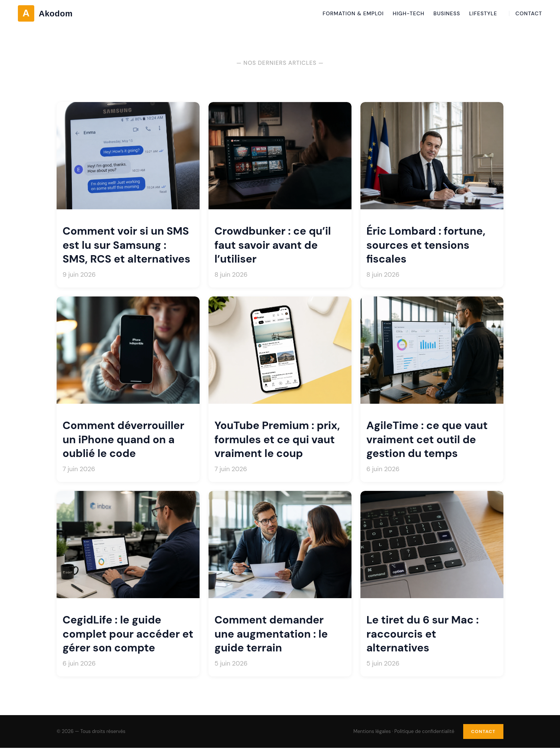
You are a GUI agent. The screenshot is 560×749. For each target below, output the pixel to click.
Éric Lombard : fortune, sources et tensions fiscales (426, 245)
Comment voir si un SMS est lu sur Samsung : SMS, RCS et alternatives (126, 245)
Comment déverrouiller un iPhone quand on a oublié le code (123, 439)
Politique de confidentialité (420, 732)
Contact (481, 732)
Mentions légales (368, 732)
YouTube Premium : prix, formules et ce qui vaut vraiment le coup (277, 439)
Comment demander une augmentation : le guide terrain (271, 634)
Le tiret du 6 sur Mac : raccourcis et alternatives (423, 634)
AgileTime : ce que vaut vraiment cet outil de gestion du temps (427, 439)
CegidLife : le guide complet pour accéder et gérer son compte (128, 634)
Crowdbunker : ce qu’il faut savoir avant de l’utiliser (273, 245)
